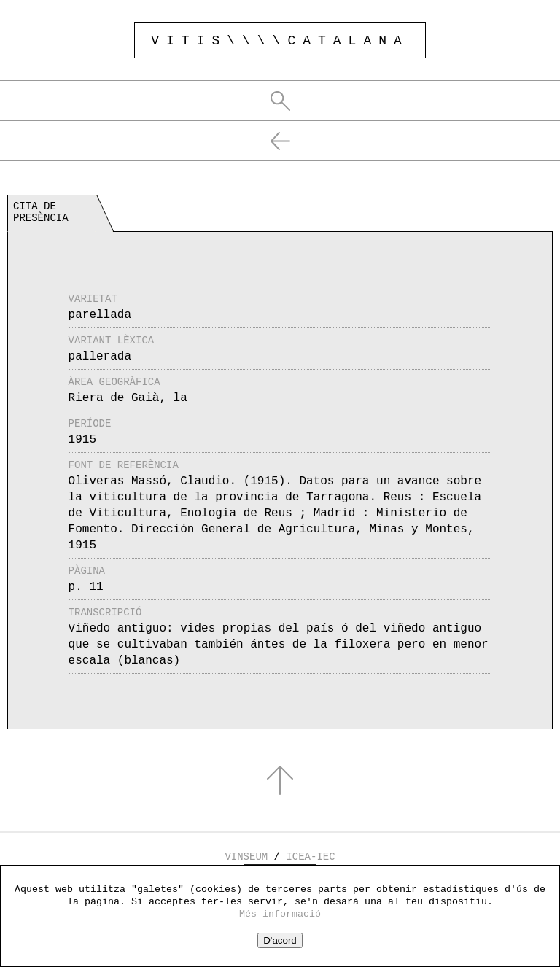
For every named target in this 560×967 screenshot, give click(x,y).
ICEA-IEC (310, 857)
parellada (100, 315)
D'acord (280, 940)
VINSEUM (246, 857)
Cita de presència (41, 212)
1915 (82, 440)
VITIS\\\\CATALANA (280, 41)
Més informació (280, 914)
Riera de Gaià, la (128, 398)
